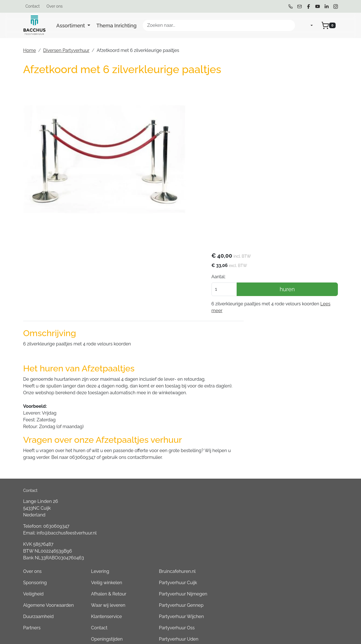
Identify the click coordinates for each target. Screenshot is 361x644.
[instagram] (336, 6)
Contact (33, 6)
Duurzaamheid (172, 467)
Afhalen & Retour (236, 444)
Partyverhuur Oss (297, 478)
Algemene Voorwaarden (182, 456)
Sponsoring (169, 433)
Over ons (55, 6)
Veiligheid (167, 444)
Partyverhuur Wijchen (302, 467)
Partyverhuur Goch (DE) (304, 580)
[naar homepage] (34, 25)
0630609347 (56, 455)
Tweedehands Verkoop (242, 512)
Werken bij (229, 501)
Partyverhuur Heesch (301, 501)
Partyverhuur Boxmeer (303, 546)
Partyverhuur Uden (299, 489)
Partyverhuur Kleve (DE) (304, 569)
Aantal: (245, 109)
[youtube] (318, 6)
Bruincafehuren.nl (298, 422)
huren (300, 121)
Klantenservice (234, 467)
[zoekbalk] (219, 25)
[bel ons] (290, 6)
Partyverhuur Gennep (302, 456)
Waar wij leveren (235, 456)
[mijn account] (307, 25)
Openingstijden (234, 489)
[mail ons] (300, 6)
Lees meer (267, 142)
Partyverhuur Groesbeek (305, 523)
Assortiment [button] (71, 26)
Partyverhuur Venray (301, 512)
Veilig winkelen (234, 433)
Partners (166, 478)
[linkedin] (327, 6)
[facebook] (309, 6)
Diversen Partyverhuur (66, 50)
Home (29, 50)
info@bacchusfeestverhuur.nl (67, 462)
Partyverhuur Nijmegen (304, 444)
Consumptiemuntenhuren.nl (309, 602)
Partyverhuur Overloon (303, 557)
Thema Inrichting (116, 26)
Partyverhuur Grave (300, 614)
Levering (227, 422)
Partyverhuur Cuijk (299, 433)
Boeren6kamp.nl (297, 591)
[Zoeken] (288, 25)
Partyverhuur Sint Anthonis (307, 535)
